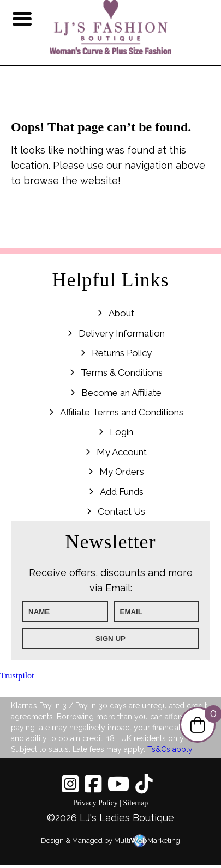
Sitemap (135, 803)
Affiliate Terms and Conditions (122, 412)
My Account (122, 452)
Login (121, 432)
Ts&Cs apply (170, 749)
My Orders (122, 472)
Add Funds (122, 492)
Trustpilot (17, 676)
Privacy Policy (95, 803)
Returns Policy (122, 353)
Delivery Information (122, 333)
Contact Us (121, 511)
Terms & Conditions (122, 372)
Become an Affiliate (121, 393)
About (121, 313)
